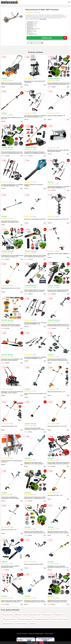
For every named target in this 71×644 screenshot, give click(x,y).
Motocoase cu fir (48, 615)
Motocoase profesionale (25, 619)
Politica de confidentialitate (36, 634)
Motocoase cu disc (60, 615)
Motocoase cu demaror (9, 619)
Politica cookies (49, 634)
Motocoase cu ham (35, 615)
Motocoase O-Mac (8, 615)
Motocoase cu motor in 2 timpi (59, 619)
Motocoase (33, 624)
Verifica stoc (54, 38)
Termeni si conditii (22, 634)
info (22, 87)
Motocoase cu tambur (22, 615)
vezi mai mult (43, 19)
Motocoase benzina (22, 624)
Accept (42, 643)
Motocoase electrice (9, 624)
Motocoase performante (41, 619)
